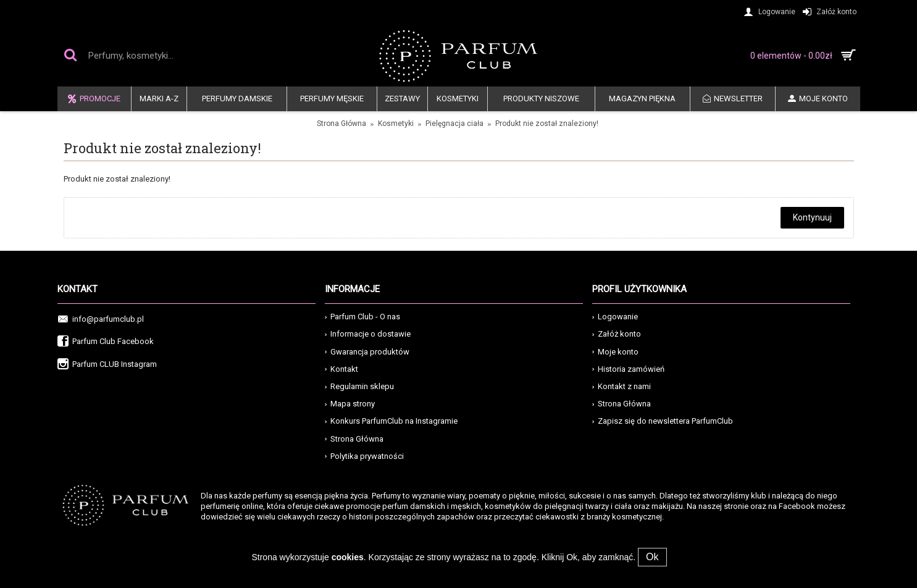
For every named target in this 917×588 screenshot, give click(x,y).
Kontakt (341, 369)
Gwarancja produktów (367, 352)
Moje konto (615, 352)
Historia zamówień (628, 369)
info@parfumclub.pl (101, 320)
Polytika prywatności (364, 456)
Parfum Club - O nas (362, 317)
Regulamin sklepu (359, 386)
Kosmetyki (396, 124)
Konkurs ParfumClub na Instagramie (391, 421)
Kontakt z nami (622, 386)
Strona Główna (341, 124)
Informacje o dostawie (368, 334)
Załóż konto (617, 334)
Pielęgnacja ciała (454, 124)
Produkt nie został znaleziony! (547, 124)
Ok (652, 557)
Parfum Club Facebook (106, 342)
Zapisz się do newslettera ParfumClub (663, 421)
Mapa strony (350, 404)
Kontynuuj (812, 217)
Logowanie (615, 317)
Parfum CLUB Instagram (107, 365)
